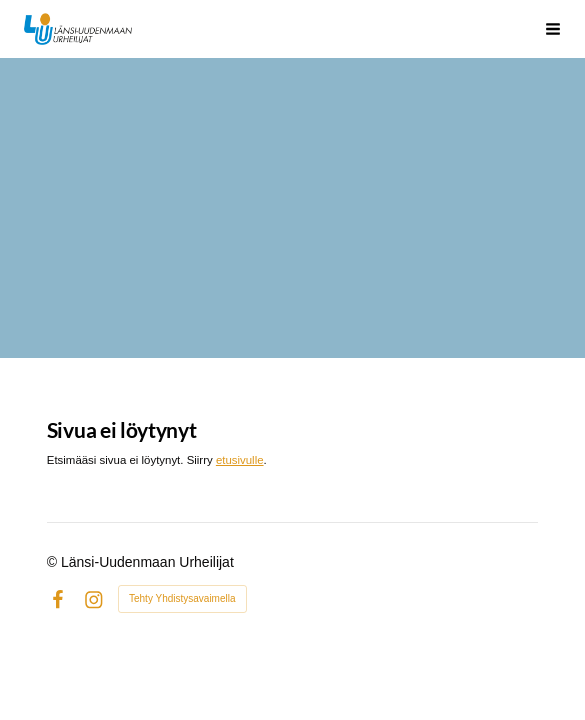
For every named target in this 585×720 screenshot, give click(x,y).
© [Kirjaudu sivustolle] (54, 562)
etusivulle (240, 460)
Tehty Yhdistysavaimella (182, 598)
